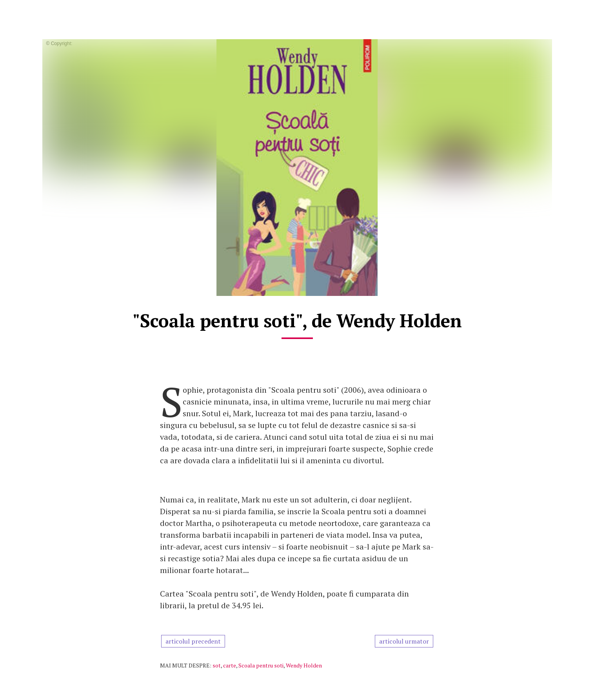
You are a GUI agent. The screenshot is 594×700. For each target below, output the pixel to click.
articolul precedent (193, 641)
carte (230, 665)
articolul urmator (404, 641)
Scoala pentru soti (261, 665)
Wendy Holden (304, 665)
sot (217, 665)
